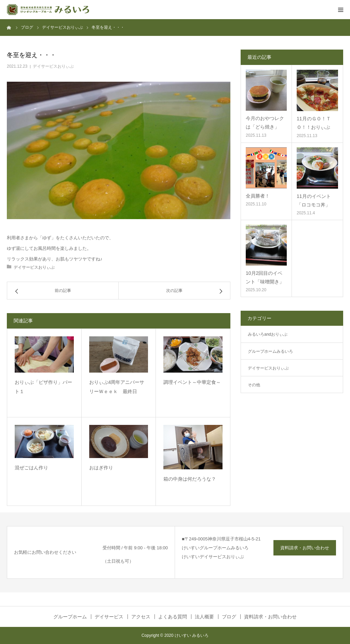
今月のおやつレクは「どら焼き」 (265, 123)
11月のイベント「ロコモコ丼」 (314, 200)
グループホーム (70, 617)
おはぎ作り (101, 468)
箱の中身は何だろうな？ (190, 479)
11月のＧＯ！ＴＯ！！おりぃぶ (314, 123)
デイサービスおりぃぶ (53, 66)
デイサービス (109, 617)
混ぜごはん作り (31, 468)
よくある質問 (173, 617)
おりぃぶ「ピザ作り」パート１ (43, 387)
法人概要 (204, 617)
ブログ (229, 617)
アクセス (141, 617)
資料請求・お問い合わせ (305, 548)
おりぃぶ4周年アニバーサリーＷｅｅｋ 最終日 (117, 387)
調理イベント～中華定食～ (192, 382)
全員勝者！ (258, 196)
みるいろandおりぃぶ (268, 334)
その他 (254, 385)
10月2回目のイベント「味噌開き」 (265, 277)
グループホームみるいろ (270, 351)
